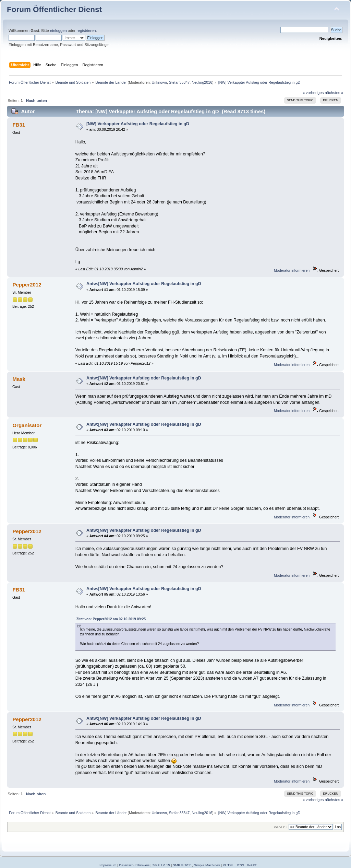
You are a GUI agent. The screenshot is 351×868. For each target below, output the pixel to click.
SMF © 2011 (182, 865)
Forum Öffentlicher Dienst (54, 9)
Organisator (27, 425)
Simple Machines (207, 865)
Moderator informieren (292, 270)
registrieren (86, 31)
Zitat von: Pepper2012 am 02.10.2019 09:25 (111, 619)
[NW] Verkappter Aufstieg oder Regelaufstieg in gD (138, 124)
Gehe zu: (281, 827)
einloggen (58, 31)
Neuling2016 (202, 82)
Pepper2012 (27, 285)
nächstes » (334, 93)
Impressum (108, 865)
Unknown (159, 82)
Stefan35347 (179, 82)
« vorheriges (313, 93)
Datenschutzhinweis (135, 865)
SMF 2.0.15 (161, 865)
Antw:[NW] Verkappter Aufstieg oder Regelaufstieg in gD (144, 284)
